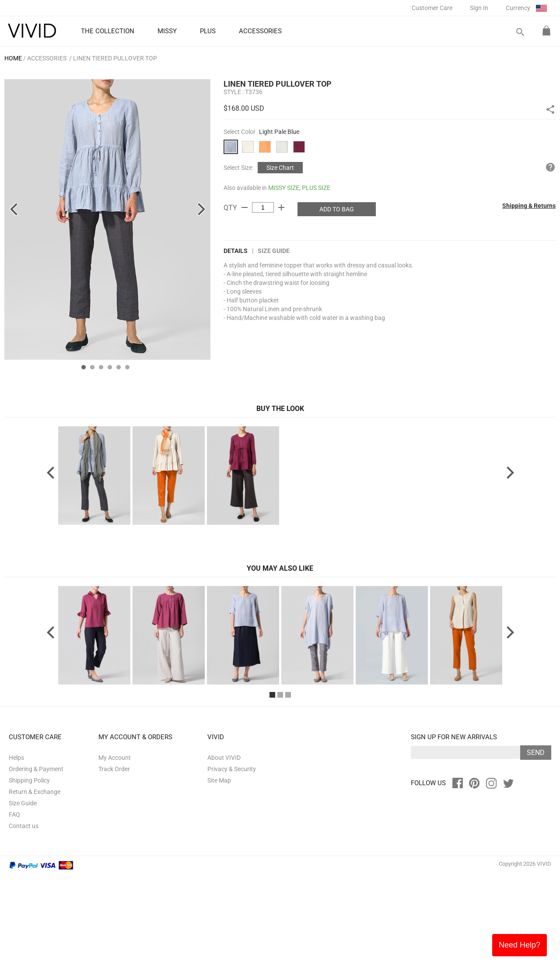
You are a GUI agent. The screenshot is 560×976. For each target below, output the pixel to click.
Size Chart (280, 168)
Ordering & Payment (36, 870)
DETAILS (236, 251)
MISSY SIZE (284, 188)
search (520, 32)
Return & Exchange (35, 893)
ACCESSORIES (47, 58)
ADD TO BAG (337, 209)
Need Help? (520, 945)
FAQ (14, 916)
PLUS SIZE (316, 188)
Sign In (479, 8)
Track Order (114, 870)
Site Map (219, 881)
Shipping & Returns (529, 206)
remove (245, 207)
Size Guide (274, 251)
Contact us (24, 927)
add (281, 207)
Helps (16, 859)
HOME (13, 58)
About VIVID (224, 859)
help (550, 167)
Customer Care (432, 8)
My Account (115, 859)
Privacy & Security (232, 870)
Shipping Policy (29, 881)
